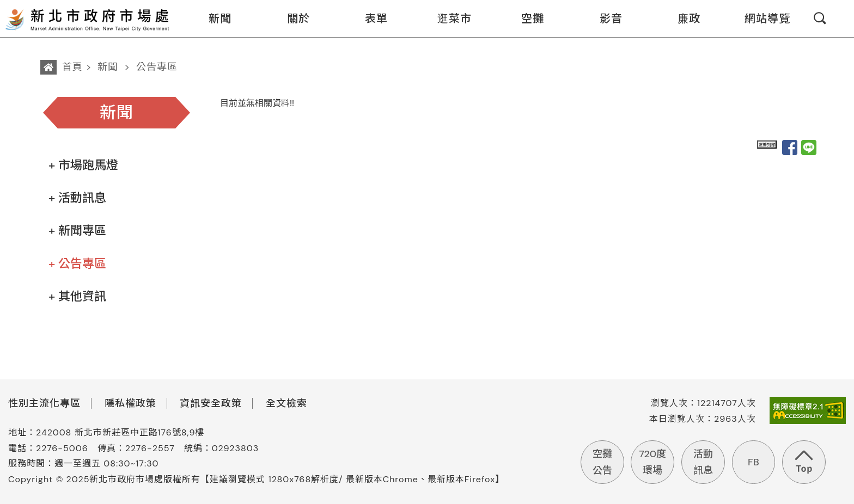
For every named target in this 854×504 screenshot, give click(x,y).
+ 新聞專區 (77, 231)
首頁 (72, 67)
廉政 (682, 19)
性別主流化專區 (44, 403)
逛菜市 (448, 19)
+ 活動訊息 (77, 198)
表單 (370, 19)
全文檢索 (286, 403)
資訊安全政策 (211, 403)
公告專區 (157, 67)
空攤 (526, 19)
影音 (604, 19)
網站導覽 (761, 19)
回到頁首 (804, 462)
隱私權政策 (130, 403)
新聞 (213, 19)
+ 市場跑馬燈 (83, 165)
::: (178, 7)
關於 (292, 19)
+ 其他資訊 (77, 296)
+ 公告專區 (77, 264)
